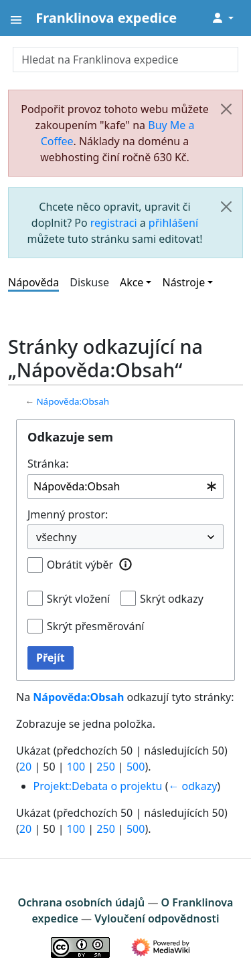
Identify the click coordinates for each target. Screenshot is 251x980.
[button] (125, 564)
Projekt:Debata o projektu (98, 786)
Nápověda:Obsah (73, 401)
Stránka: (48, 464)
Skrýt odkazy (172, 599)
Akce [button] (132, 282)
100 (76, 767)
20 (25, 767)
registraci (114, 223)
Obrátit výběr (80, 565)
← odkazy (192, 786)
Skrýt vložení (78, 599)
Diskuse (89, 282)
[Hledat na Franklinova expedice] (125, 60)
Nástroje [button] (183, 282)
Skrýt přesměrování (96, 626)
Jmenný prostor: (68, 514)
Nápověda (33, 282)
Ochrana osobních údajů (82, 902)
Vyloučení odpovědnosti (157, 918)
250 (105, 767)
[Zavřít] (226, 109)
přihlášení (173, 223)
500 (136, 767)
